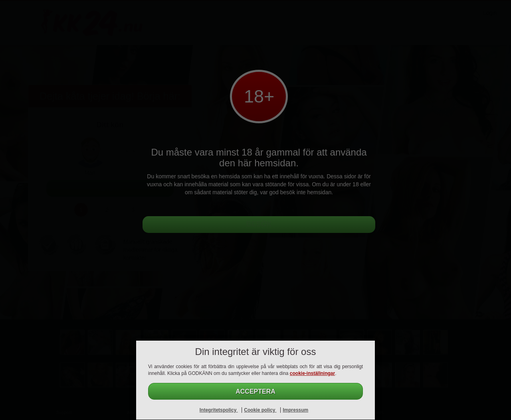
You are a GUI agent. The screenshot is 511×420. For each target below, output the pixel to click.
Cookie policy (260, 410)
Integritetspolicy (219, 410)
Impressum (295, 410)
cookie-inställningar (312, 373)
